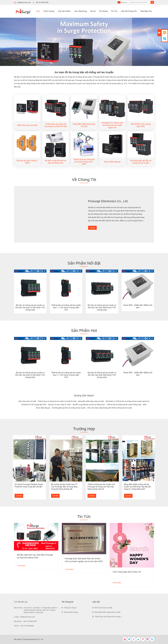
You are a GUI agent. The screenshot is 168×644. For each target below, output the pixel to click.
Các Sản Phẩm (64, 11)
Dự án (93, 11)
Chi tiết (92, 228)
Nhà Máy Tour (146, 11)
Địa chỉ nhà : (19, 608)
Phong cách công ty (71, 612)
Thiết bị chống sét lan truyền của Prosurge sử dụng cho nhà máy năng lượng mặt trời (101, 487)
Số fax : (17, 626)
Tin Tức (114, 11)
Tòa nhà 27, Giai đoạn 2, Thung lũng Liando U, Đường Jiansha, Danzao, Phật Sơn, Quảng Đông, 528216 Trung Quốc (41, 610)
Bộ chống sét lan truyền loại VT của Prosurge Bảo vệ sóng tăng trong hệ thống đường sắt (64, 487)
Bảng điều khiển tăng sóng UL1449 (108, 612)
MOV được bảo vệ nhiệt (103, 608)
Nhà (38, 11)
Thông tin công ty (70, 608)
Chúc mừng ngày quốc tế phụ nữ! (127, 572)
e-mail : (17, 617)
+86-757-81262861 (27, 626)
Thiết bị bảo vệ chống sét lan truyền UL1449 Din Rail (114, 617)
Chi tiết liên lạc (21, 602)
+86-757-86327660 (42, 2)
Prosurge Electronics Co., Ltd (108, 201)
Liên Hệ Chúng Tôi (129, 11)
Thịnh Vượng (49, 11)
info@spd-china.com (24, 2)
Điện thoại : (18, 621)
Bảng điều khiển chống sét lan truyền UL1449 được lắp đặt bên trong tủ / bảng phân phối (137, 487)
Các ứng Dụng (81, 11)
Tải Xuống (103, 11)
